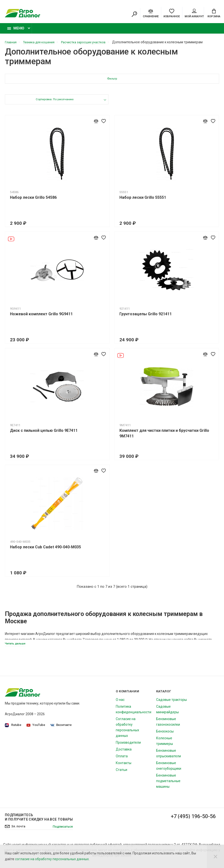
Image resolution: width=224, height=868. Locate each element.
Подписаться (62, 830)
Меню (16, 31)
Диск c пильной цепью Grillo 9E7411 (44, 433)
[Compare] (151, 13)
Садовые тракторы (171, 703)
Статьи (121, 773)
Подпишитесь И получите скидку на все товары (39, 821)
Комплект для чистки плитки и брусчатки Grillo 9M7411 (164, 436)
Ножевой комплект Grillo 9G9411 (41, 317)
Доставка (124, 753)
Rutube (13, 728)
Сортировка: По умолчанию (54, 103)
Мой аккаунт (194, 14)
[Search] (134, 15)
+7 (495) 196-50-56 (189, 820)
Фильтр (112, 82)
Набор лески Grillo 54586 (33, 200)
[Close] (215, 856)
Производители (128, 746)
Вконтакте (62, 728)
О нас (120, 703)
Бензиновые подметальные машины (168, 784)
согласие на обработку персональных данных (52, 859)
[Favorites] (172, 13)
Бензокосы (165, 735)
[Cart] (214, 13)
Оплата (122, 759)
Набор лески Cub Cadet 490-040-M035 (45, 550)
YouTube (36, 728)
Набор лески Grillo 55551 (143, 200)
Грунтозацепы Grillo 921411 (146, 317)
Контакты (124, 766)
